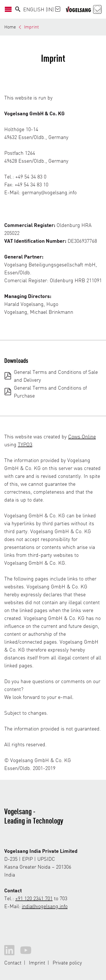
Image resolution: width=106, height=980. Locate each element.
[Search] (18, 9)
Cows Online (82, 436)
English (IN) (42, 9)
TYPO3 (25, 444)
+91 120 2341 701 (34, 898)
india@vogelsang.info (45, 906)
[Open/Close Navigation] (10, 9)
